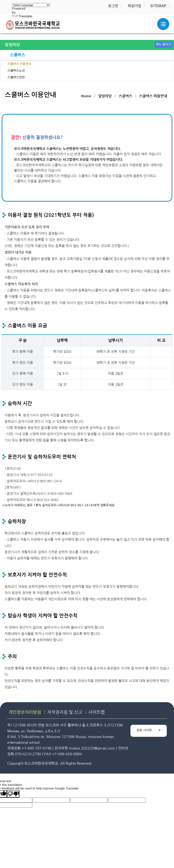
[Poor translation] (13, 794)
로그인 (113, 6)
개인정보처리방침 (25, 712)
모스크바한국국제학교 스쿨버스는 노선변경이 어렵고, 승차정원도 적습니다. (67, 149)
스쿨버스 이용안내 (19, 64)
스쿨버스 (18, 55)
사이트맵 (97, 712)
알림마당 (105, 96)
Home (86, 96)
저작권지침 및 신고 (65, 712)
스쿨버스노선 (16, 71)
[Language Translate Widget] (31, 5)
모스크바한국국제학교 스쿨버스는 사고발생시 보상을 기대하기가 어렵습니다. (68, 160)
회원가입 (135, 6)
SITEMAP (158, 6)
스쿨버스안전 (16, 77)
